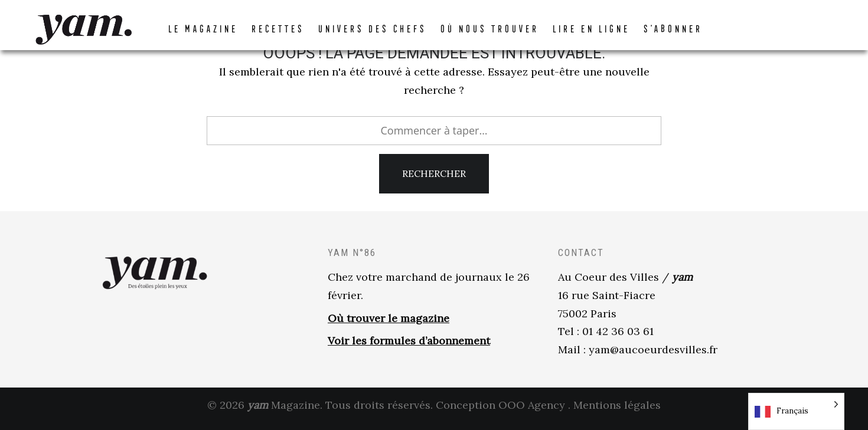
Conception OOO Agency (500, 411)
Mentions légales (617, 411)
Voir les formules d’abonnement (409, 348)
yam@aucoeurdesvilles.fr (653, 357)
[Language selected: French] (796, 411)
